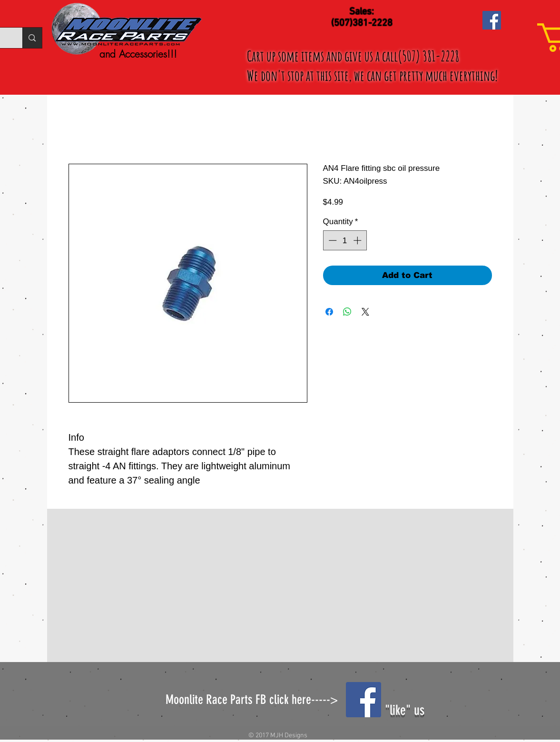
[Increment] (358, 240)
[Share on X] (365, 312)
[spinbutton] (345, 240)
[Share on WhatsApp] (347, 312)
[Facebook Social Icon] (492, 20)
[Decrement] (332, 240)
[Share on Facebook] (329, 312)
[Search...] (32, 38)
